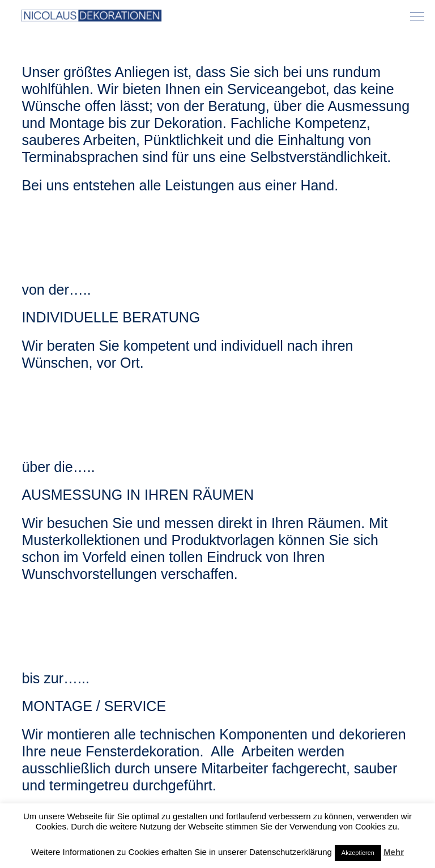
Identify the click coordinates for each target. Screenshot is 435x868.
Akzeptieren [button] (358, 853)
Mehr (394, 852)
